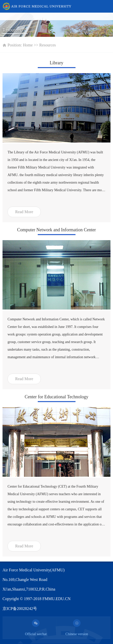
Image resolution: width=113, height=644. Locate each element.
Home (28, 45)
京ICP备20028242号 (20, 609)
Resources (48, 45)
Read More (24, 212)
